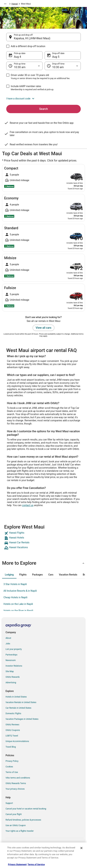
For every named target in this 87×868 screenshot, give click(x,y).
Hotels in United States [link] (16, 697)
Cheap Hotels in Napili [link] (15, 597)
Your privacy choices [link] (15, 789)
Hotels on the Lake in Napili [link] (18, 604)
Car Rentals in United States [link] (18, 708)
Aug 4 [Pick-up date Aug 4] (17, 57)
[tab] (9, 575)
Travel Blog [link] (11, 747)
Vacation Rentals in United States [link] (21, 702)
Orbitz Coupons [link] (13, 730)
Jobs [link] (8, 644)
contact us (28, 505)
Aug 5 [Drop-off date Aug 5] (56, 57)
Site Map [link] (10, 671)
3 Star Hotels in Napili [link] (15, 584)
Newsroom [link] (11, 660)
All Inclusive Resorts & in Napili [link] (20, 591)
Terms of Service (36, 864)
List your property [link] (14, 649)
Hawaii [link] (15, 4)
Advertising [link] (11, 683)
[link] (43, 533)
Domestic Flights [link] (13, 713)
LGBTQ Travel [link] (12, 736)
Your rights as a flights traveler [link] (20, 831)
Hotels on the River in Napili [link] (18, 611)
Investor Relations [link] (14, 666)
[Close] (81, 848)
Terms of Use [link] (12, 772)
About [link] (8, 638)
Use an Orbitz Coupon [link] (16, 825)
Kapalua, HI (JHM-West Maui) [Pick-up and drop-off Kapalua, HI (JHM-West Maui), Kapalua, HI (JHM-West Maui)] (32, 38)
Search (44, 109)
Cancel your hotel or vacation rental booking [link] (26, 809)
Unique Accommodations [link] (17, 741)
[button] (43, 99)
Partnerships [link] (11, 655)
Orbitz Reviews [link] (12, 725)
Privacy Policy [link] (12, 761)
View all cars (43, 328)
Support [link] (9, 803)
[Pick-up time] (24, 66)
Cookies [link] (9, 767)
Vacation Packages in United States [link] (22, 719)
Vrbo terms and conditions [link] (18, 778)
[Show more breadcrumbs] (5, 4)
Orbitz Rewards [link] (13, 677)
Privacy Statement (17, 864)
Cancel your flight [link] (14, 814)
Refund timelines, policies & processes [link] (23, 820)
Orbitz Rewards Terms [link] (16, 783)
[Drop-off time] (63, 66)
